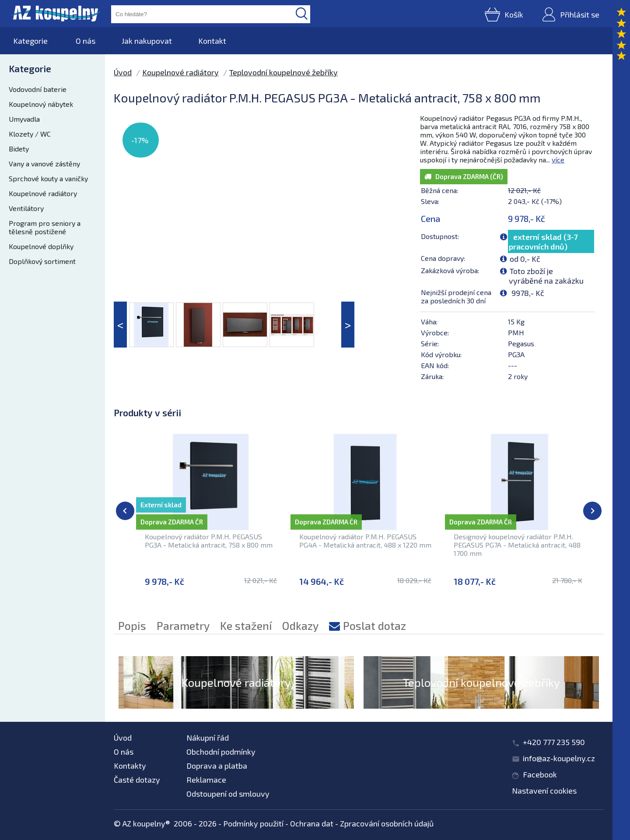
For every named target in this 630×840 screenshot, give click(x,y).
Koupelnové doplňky (41, 246)
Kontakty (130, 766)
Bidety (19, 149)
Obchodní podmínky (221, 752)
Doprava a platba (217, 766)
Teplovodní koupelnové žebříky (283, 72)
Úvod (123, 72)
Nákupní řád (208, 738)
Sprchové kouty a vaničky (48, 178)
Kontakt (212, 41)
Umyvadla (24, 119)
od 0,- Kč (525, 259)
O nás (86, 41)
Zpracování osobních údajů (387, 823)
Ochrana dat (312, 823)
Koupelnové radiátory (43, 193)
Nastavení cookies (544, 791)
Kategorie (30, 41)
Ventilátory (26, 208)
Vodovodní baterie (38, 89)
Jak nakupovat (147, 41)
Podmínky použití (253, 823)
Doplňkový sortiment (42, 261)
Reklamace (206, 780)
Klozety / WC (30, 134)
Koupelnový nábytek (41, 104)
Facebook (540, 774)
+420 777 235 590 (554, 742)
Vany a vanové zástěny (44, 163)
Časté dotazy (137, 780)
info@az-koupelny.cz (559, 758)
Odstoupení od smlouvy (228, 794)
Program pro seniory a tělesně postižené (45, 227)
